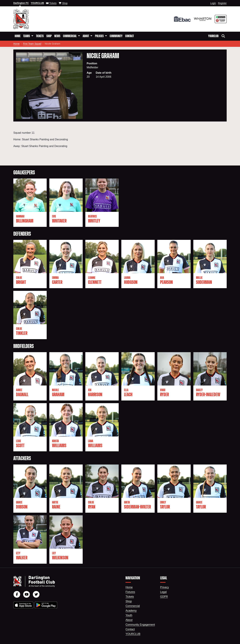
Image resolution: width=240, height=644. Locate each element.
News (57, 36)
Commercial (133, 606)
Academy (131, 611)
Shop (49, 36)
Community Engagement (140, 625)
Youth (129, 615)
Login (213, 3)
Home (18, 36)
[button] (28, 36)
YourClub (213, 36)
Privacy (164, 587)
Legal (163, 592)
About (129, 620)
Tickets (40, 36)
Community (116, 36)
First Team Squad (32, 44)
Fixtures (130, 592)
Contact (129, 36)
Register (222, 3)
